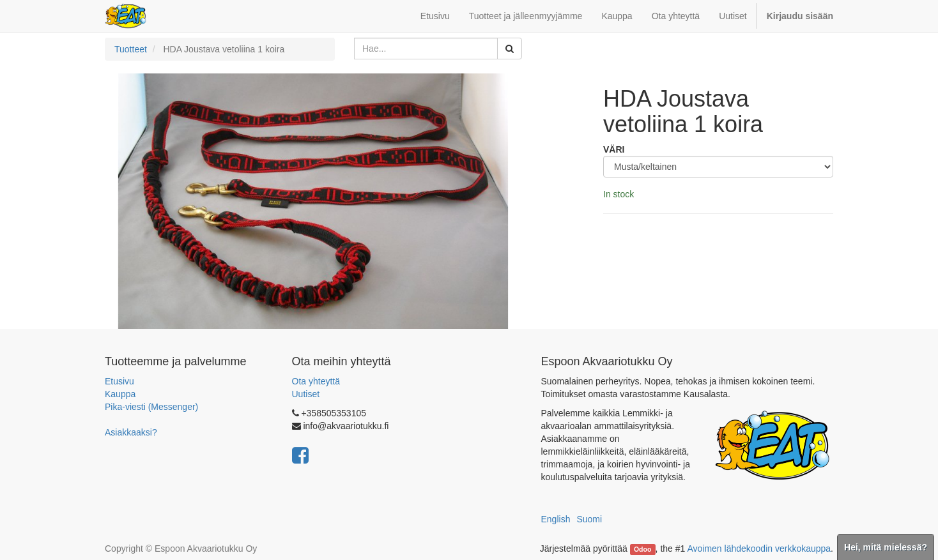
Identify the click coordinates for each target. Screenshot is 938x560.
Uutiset (306, 394)
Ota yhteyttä (316, 381)
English (556, 519)
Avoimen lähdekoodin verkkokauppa (759, 549)
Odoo (642, 549)
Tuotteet (131, 49)
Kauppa (120, 394)
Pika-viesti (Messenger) (151, 407)
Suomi (589, 519)
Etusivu (119, 381)
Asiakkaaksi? (131, 432)
